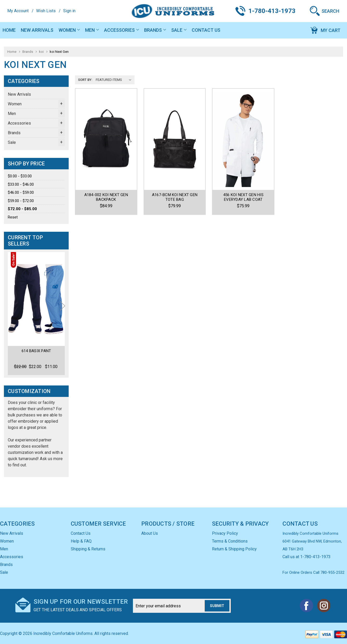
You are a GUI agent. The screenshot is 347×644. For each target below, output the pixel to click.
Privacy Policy (225, 533)
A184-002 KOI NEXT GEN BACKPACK (106, 197)
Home (9, 30)
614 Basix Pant (36, 351)
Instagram (324, 606)
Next (63, 306)
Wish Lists (46, 11)
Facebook (306, 606)
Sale (179, 30)
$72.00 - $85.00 (22, 209)
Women (69, 30)
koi (41, 52)
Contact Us (206, 30)
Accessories (121, 30)
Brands (155, 30)
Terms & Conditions (230, 541)
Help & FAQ (81, 541)
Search (330, 11)
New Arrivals (37, 30)
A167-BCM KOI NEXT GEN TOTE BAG (175, 197)
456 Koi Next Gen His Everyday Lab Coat (243, 197)
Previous (12, 306)
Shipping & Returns (88, 549)
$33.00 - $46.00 (21, 184)
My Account (18, 11)
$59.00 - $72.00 (21, 201)
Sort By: (85, 80)
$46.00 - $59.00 (21, 192)
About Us (150, 533)
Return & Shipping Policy (234, 549)
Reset (13, 217)
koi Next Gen (59, 52)
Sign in (69, 11)
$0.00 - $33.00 (20, 176)
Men (92, 30)
